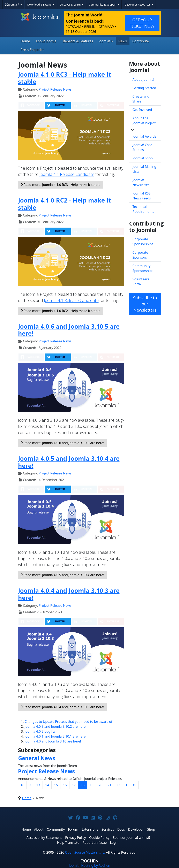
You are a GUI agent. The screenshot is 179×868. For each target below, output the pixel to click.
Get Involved (142, 110)
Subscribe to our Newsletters (145, 304)
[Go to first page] (22, 785)
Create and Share (141, 99)
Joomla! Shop (143, 158)
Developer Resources (138, 5)
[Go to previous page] (30, 785)
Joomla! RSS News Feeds (142, 196)
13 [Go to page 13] (38, 785)
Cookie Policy (99, 838)
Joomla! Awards (144, 136)
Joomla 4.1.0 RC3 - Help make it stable (65, 78)
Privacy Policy (76, 838)
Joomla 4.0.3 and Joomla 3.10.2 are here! (56, 726)
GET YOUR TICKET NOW (142, 23)
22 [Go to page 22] (118, 785)
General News (37, 758)
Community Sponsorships (143, 268)
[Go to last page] (134, 785)
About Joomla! (46, 41)
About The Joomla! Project (144, 121)
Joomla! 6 (106, 41)
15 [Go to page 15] (56, 785)
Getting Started (144, 88)
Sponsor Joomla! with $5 (131, 838)
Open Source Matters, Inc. (85, 852)
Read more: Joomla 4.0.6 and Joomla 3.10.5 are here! (62, 443)
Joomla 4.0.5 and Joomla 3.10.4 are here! (69, 462)
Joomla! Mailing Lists (144, 169)
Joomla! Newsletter (141, 182)
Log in (115, 843)
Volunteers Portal (141, 282)
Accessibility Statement (44, 838)
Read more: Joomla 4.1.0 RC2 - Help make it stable (61, 311)
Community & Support (103, 5)
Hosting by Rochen (89, 866)
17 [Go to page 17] (74, 785)
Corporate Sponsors (140, 255)
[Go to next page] (126, 785)
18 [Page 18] (83, 785)
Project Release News (55, 89)
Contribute (141, 41)
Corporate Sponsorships (143, 242)
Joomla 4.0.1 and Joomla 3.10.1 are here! (56, 736)
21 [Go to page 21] (109, 785)
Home (25, 41)
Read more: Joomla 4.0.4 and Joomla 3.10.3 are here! (62, 707)
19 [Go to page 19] (91, 785)
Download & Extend (40, 5)
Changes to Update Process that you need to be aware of (69, 722)
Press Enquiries (33, 50)
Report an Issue (95, 843)
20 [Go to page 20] (100, 785)
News (123, 41)
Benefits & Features (78, 41)
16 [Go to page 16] (65, 785)
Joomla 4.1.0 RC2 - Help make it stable (65, 204)
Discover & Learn (71, 5)
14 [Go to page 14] (47, 785)
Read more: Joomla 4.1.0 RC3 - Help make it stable (61, 185)
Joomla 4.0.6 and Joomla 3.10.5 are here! (69, 330)
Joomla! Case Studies (142, 147)
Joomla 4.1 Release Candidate (67, 174)
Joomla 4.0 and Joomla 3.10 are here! (53, 741)
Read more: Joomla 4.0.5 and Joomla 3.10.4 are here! (62, 575)
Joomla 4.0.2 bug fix (40, 731)
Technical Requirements (143, 209)
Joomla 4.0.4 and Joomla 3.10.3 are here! (69, 594)
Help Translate (68, 843)
